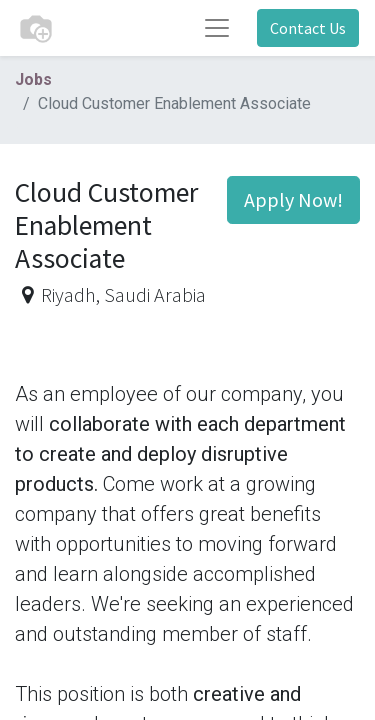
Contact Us (308, 28)
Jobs (33, 79)
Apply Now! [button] (293, 199)
